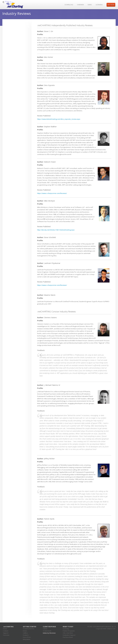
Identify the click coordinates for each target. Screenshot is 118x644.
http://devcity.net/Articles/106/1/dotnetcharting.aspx (56, 230)
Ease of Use (27, 637)
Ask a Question (68, 633)
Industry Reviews (49, 633)
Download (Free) (28, 629)
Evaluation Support (69, 635)
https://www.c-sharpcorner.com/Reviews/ (52, 193)
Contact (6, 631)
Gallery (25, 633)
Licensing (99, 5)
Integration (27, 639)
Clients (45, 629)
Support (6, 633)
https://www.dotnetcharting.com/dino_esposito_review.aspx (59, 119)
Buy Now (111, 5)
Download (69, 5)
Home (5, 629)
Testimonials (47, 631)
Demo (90, 5)
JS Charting (14, 5)
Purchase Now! (68, 637)
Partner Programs (69, 631)
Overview (80, 5)
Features (26, 635)
